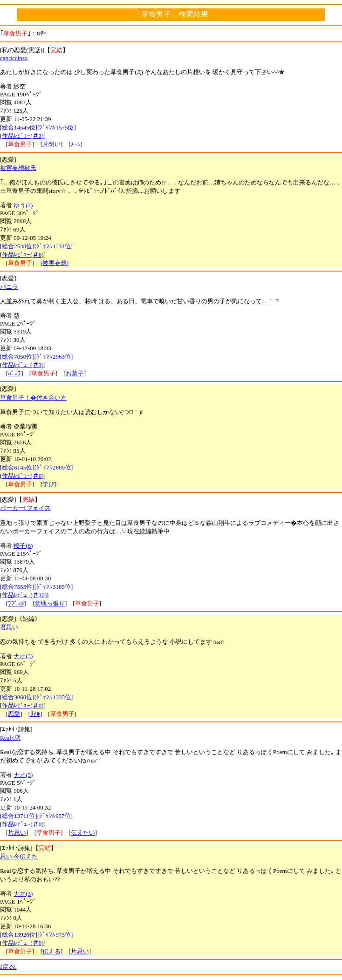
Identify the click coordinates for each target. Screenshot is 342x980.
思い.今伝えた (19, 856)
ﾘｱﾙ (35, 714)
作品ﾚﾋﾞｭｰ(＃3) (23, 136)
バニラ (9, 287)
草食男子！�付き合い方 (33, 398)
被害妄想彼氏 (18, 168)
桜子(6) (23, 546)
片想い (51, 144)
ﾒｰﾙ (76, 144)
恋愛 (14, 714)
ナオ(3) (23, 656)
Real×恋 (10, 738)
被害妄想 (55, 263)
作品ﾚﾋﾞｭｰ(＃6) (23, 255)
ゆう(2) (23, 205)
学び (48, 484)
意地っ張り (50, 603)
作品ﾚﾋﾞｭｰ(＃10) (24, 595)
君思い (9, 627)
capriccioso (14, 58)
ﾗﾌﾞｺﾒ (16, 603)
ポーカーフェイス (25, 508)
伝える (51, 951)
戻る (8, 967)
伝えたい (83, 833)
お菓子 (75, 373)
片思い (17, 833)
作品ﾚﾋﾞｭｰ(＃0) (23, 705)
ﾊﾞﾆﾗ (14, 373)
